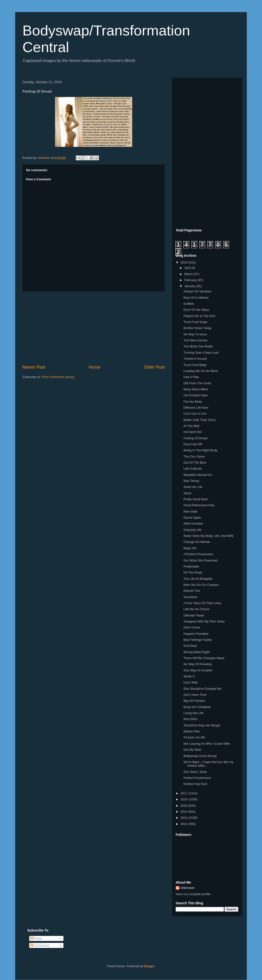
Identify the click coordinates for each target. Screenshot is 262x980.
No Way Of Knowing (197, 664)
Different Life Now (196, 408)
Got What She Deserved (200, 560)
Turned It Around (195, 359)
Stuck (187, 493)
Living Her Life (193, 713)
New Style (190, 511)
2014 (184, 812)
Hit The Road (193, 572)
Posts (36, 938)
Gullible (189, 304)
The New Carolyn (195, 340)
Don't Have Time (195, 695)
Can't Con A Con (195, 414)
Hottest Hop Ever (195, 784)
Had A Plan (191, 377)
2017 (184, 793)
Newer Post (34, 367)
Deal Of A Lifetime (196, 298)
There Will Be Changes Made (204, 658)
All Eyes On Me (194, 737)
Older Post (154, 367)
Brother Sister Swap (197, 328)
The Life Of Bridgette (198, 579)
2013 (184, 818)
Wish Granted (193, 524)
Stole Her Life (193, 487)
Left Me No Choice (196, 609)
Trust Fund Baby (195, 365)
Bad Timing (191, 481)
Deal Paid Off (193, 444)
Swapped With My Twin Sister (204, 621)
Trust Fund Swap (195, 322)
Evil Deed (190, 646)
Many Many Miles (196, 389)
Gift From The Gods (197, 383)
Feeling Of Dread (195, 438)
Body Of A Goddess (197, 707)
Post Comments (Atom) (58, 377)
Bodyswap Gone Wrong (200, 756)
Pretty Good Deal (195, 499)
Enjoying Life (192, 530)
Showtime (190, 597)
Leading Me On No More (200, 371)
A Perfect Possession (198, 554)
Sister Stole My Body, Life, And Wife (208, 536)
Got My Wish (192, 750)
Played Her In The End (199, 316)
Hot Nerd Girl (193, 432)
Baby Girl (190, 548)
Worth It (189, 676)
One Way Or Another (198, 670)
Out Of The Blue (195, 463)
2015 (184, 806)
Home (95, 367)
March (189, 274)
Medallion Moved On (198, 475)
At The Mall (191, 426)
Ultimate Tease (194, 615)
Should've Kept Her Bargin (202, 725)
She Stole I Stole (195, 772)
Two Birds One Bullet (198, 346)
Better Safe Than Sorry (199, 420)
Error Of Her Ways (196, 310)
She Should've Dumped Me (202, 689)
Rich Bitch (190, 719)
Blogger (149, 966)
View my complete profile (193, 894)
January (190, 286)
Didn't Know (192, 627)
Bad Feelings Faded (197, 640)
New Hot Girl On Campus (201, 585)
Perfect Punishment (197, 778)
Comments (40, 945)
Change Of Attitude (197, 542)
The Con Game (194, 456)
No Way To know (195, 334)
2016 (184, 799)
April (188, 268)
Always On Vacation (197, 291)
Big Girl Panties (194, 701)
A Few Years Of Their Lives (202, 603)
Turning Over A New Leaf (201, 353)
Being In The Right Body (200, 450)
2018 (184, 262)
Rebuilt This (192, 591)
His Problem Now (195, 395)
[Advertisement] (94, 328)
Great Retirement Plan (199, 505)
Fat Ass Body (193, 402)
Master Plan (192, 731)
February (191, 280)
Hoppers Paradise (196, 634)
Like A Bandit (192, 469)
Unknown (188, 888)
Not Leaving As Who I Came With (207, 744)
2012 (184, 824)
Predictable (191, 566)
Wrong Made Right (196, 652)
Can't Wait (190, 682)
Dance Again (192, 517)
